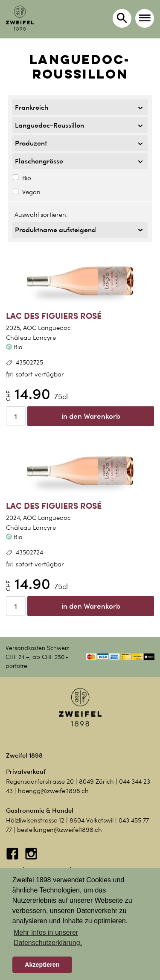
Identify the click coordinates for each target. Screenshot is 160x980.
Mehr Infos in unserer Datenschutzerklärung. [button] (48, 938)
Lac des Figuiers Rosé (54, 316)
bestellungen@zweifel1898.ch (60, 830)
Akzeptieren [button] (42, 965)
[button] (145, 18)
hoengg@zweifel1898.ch (53, 791)
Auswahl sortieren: (41, 215)
